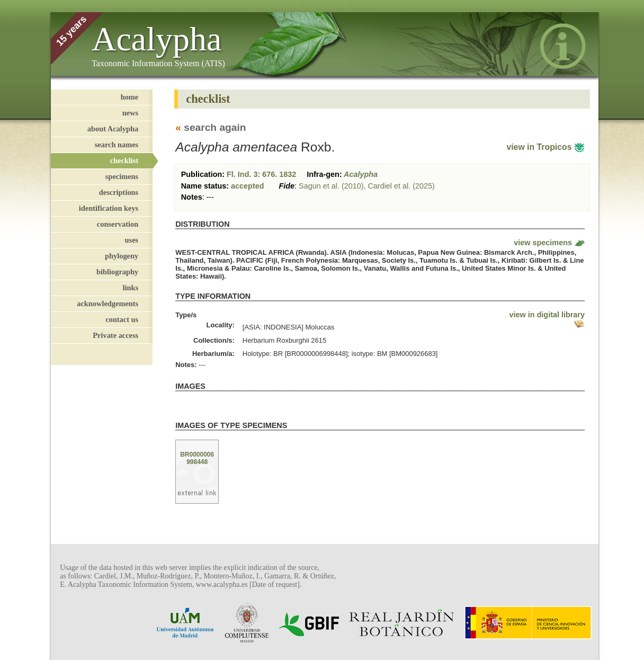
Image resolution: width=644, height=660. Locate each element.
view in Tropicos (545, 147)
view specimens (543, 243)
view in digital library (547, 315)
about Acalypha (113, 129)
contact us (122, 319)
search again (215, 127)
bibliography (117, 272)
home (130, 97)
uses (132, 240)
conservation (118, 224)
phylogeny (122, 256)
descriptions (119, 192)
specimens (122, 176)
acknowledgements (108, 304)
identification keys (109, 208)
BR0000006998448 (197, 458)
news (130, 113)
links (131, 288)
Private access (115, 335)
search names (117, 145)
